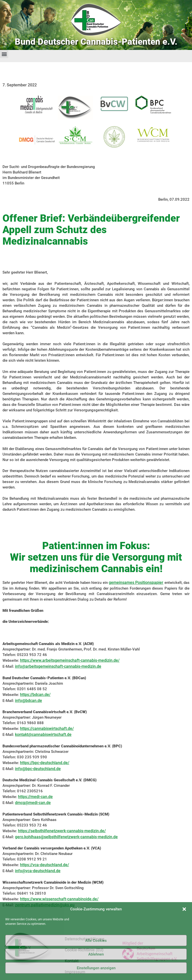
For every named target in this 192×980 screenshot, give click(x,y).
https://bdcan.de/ (35, 695)
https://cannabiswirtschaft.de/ (47, 729)
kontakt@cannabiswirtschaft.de (43, 735)
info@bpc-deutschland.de (38, 769)
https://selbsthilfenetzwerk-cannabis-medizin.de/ (62, 831)
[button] (184, 909)
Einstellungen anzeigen (96, 968)
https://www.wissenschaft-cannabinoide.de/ (59, 899)
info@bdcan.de (28, 701)
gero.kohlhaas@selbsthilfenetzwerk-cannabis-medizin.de (66, 837)
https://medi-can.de (35, 797)
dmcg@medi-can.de (33, 803)
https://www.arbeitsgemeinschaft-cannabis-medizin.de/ (70, 660)
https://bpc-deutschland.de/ (45, 763)
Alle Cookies (96, 941)
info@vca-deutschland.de (38, 871)
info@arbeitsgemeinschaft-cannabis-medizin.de (58, 666)
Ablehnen (96, 954)
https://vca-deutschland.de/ (44, 865)
